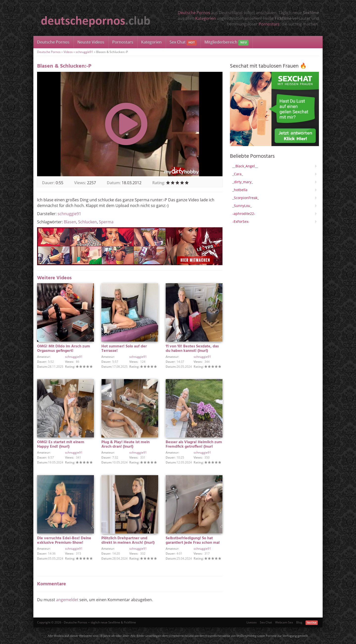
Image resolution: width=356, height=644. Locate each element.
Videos (68, 52)
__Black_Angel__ (245, 166)
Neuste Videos (91, 42)
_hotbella (240, 190)
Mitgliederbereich (226, 42)
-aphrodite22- (244, 214)
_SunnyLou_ (242, 206)
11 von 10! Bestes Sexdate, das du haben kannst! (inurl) (192, 349)
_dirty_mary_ (243, 182)
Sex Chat (183, 42)
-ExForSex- (241, 221)
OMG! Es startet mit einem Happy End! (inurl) (61, 444)
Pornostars (269, 24)
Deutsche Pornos (194, 13)
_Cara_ (238, 174)
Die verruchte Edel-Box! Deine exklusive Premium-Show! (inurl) (64, 543)
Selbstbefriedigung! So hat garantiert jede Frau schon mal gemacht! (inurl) (193, 543)
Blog (299, 622)
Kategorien (206, 18)
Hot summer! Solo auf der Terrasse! (124, 349)
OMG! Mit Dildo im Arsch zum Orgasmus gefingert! (64, 349)
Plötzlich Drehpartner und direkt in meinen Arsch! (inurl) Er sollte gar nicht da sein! (128, 543)
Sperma (106, 222)
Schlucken (88, 222)
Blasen (70, 222)
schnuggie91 (84, 52)
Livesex (252, 622)
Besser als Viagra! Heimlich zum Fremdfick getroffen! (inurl (194, 444)
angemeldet (67, 600)
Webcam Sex (284, 622)
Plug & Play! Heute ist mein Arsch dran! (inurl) (125, 444)
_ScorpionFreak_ (246, 198)
